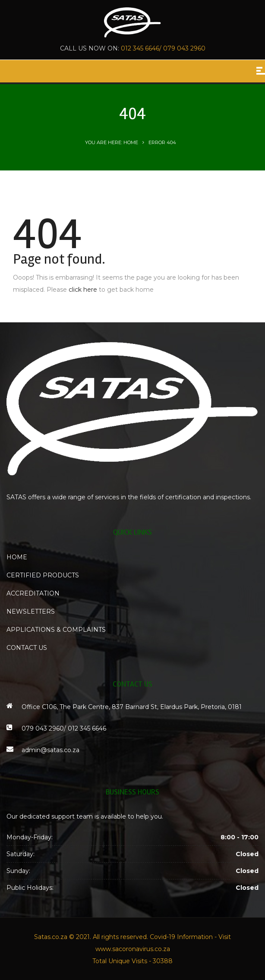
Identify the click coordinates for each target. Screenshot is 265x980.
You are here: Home (112, 142)
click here (83, 290)
